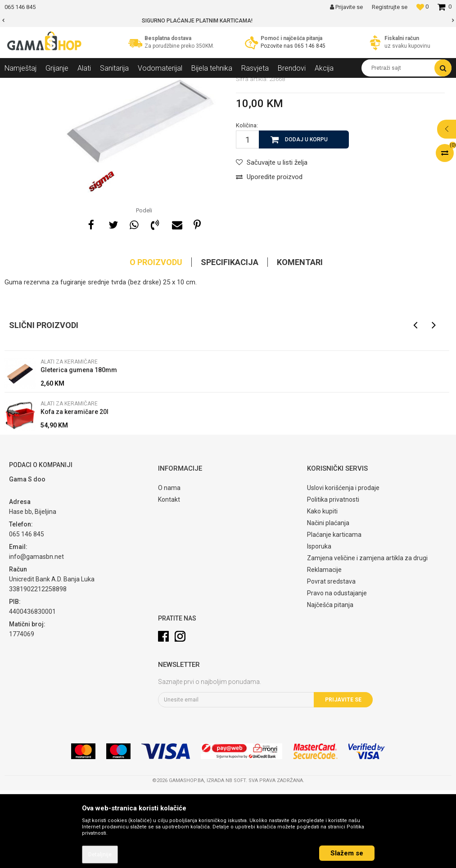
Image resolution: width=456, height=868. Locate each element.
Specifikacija (230, 340)
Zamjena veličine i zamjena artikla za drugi (367, 636)
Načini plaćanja (328, 601)
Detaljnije (100, 855)
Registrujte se (390, 7)
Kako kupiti (322, 589)
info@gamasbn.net (36, 634)
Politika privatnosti (333, 577)
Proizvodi (53, 85)
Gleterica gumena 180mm (79, 448)
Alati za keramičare (118, 85)
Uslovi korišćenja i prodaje (343, 566)
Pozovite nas (278, 46)
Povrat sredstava (331, 659)
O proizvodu (156, 340)
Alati (79, 85)
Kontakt (169, 577)
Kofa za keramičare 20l (74, 490)
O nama (169, 566)
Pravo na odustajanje (337, 671)
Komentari (300, 340)
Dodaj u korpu (306, 217)
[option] (228, 21)
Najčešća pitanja (330, 683)
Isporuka (319, 624)
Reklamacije (324, 648)
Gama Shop (19, 85)
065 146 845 (310, 46)
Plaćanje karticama (334, 612)
